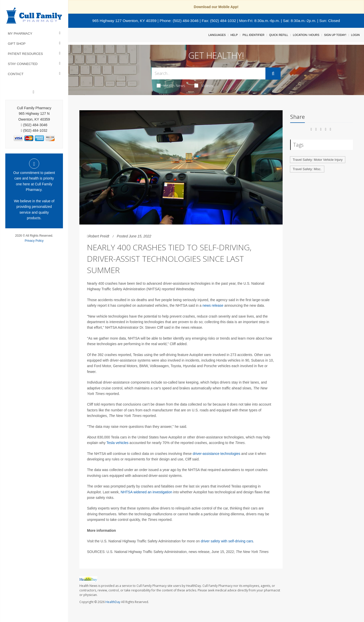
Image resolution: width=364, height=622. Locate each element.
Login (355, 35)
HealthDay (113, 602)
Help (234, 35)
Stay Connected (23, 64)
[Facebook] (34, 92)
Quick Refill (279, 35)
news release (213, 305)
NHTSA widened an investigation (146, 492)
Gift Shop (17, 44)
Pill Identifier (253, 35)
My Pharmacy (20, 34)
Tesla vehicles (117, 443)
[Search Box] (209, 73)
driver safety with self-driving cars (227, 541)
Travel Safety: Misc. (307, 169)
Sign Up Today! (335, 35)
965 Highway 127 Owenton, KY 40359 (124, 21)
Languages (217, 35)
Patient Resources (25, 54)
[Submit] (273, 74)
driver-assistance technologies (216, 454)
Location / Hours (306, 35)
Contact (16, 74)
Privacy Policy (34, 241)
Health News (171, 85)
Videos (204, 85)
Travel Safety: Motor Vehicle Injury (318, 160)
